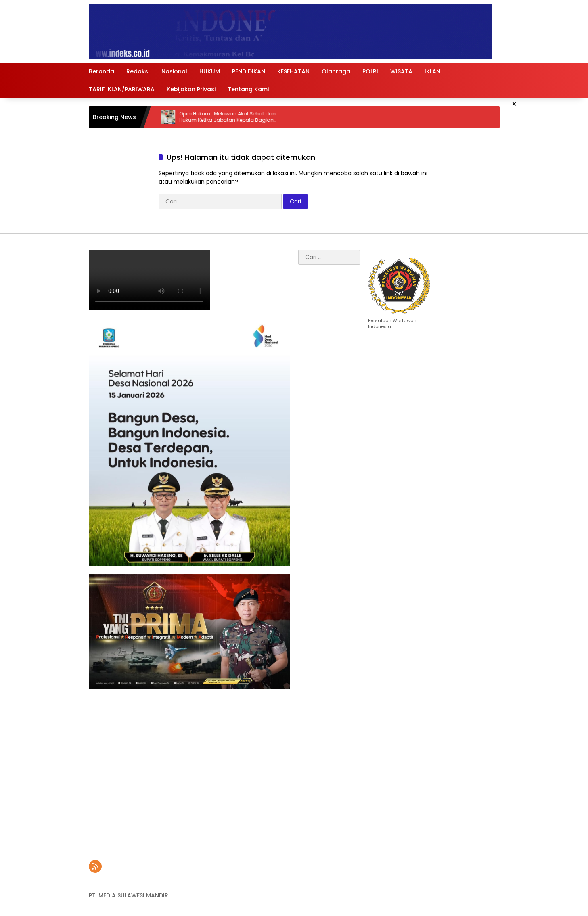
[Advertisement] (189, 771)
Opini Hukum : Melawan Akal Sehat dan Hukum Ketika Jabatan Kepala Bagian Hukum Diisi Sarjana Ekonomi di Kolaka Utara (235, 117)
